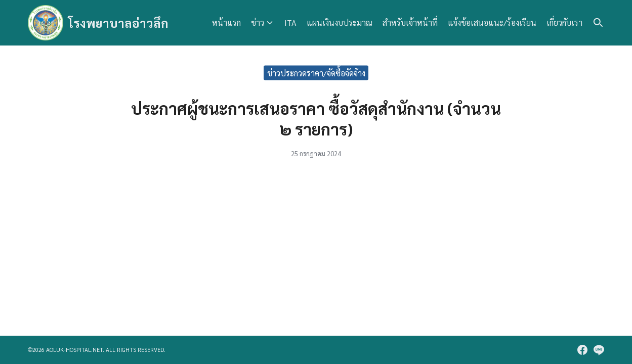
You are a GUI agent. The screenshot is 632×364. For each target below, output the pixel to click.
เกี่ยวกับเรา (564, 22)
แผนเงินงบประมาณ (340, 22)
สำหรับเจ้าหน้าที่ (410, 22)
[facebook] (582, 350)
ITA (290, 22)
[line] (599, 350)
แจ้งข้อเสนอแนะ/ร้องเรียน (492, 22)
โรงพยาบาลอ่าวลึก (118, 23)
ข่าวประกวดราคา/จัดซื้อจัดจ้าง (316, 73)
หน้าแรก (226, 22)
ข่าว (258, 22)
